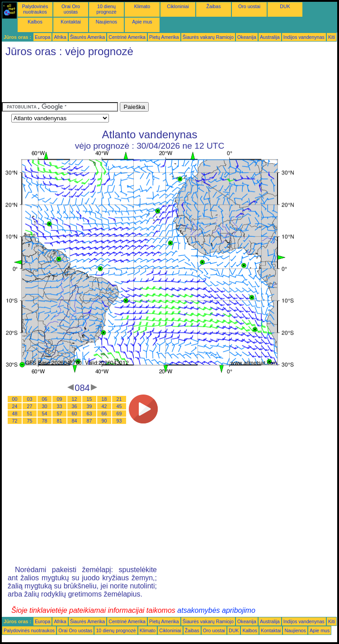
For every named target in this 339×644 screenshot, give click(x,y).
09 (60, 399)
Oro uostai (249, 6)
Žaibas (214, 6)
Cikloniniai (178, 6)
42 (104, 406)
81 (60, 421)
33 (60, 406)
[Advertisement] (166, 82)
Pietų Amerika (164, 37)
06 (45, 399)
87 (89, 421)
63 (89, 414)
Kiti (332, 37)
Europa (42, 37)
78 (45, 421)
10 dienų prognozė (106, 9)
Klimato (142, 6)
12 (75, 399)
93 (119, 421)
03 (30, 399)
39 (89, 406)
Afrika (60, 37)
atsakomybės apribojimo (216, 610)
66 (104, 414)
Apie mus (142, 22)
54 (45, 414)
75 (30, 421)
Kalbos (35, 22)
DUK (285, 6)
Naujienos (106, 22)
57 (60, 414)
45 (119, 406)
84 (75, 421)
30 (45, 406)
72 (15, 421)
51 (30, 414)
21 (119, 399)
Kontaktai (71, 22)
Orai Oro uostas (71, 9)
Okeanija (247, 37)
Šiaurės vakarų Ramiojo (208, 37)
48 (15, 414)
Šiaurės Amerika (88, 37)
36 (75, 406)
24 (15, 406)
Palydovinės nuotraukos (35, 9)
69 (119, 414)
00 (15, 399)
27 (30, 406)
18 (104, 399)
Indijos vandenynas (304, 37)
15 (89, 399)
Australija (270, 37)
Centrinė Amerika (127, 37)
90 (104, 421)
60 (75, 414)
